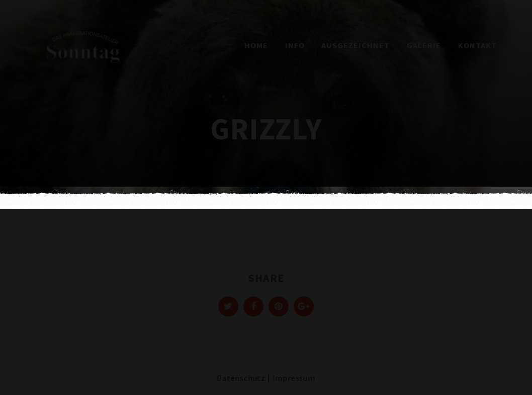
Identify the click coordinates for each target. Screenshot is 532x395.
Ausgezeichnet (356, 45)
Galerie (424, 45)
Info (295, 45)
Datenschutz (241, 378)
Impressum (294, 378)
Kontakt (477, 45)
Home (256, 45)
